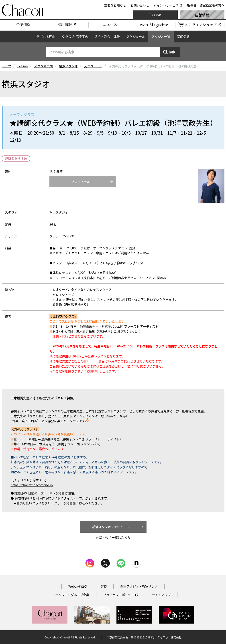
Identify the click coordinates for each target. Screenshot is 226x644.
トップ (6, 66)
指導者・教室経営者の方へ (206, 5)
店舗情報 (202, 15)
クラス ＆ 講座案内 (75, 36)
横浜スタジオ (68, 66)
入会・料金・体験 (107, 36)
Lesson (155, 15)
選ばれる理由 (46, 36)
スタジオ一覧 (161, 36)
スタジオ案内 (43, 66)
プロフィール (81, 181)
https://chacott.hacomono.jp (32, 485)
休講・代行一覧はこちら (113, 537)
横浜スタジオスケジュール (111, 527)
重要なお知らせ (115, 5)
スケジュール (136, 36)
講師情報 (183, 36)
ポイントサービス (166, 5)
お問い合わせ (140, 5)
